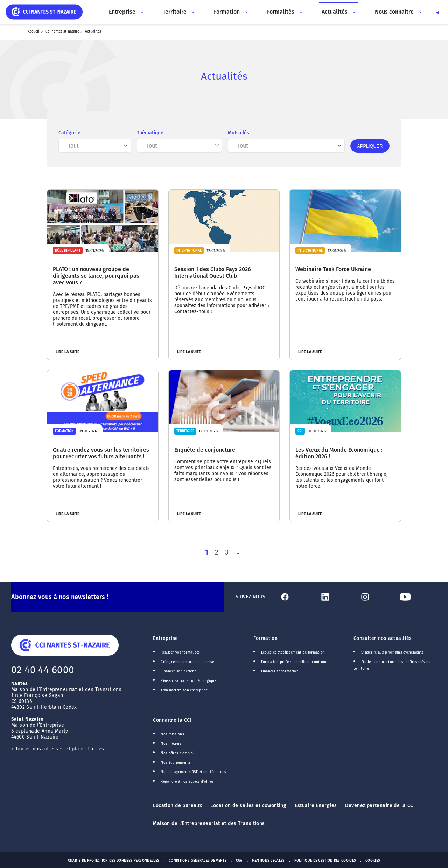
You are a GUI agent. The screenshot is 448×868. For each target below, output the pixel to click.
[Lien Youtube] (417, 596)
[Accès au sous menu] (141, 12)
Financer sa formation (280, 671)
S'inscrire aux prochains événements (392, 652)
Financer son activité (178, 671)
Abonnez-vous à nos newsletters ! (60, 596)
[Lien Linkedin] (337, 596)
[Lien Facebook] (296, 596)
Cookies (373, 860)
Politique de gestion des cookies (325, 860)
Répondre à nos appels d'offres (187, 781)
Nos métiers (171, 743)
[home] (44, 11)
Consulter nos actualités (383, 638)
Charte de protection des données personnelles (114, 860)
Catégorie (69, 133)
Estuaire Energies (316, 805)
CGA (239, 860)
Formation (266, 638)
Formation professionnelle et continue (294, 661)
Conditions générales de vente (198, 860)
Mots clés (239, 133)
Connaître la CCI (172, 719)
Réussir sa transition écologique (188, 680)
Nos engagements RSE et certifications (193, 771)
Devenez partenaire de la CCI (380, 805)
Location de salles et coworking (248, 805)
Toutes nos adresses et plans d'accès (60, 748)
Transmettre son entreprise (184, 690)
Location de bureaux (177, 805)
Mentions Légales (268, 860)
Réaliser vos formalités (180, 652)
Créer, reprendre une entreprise (187, 661)
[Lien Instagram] (377, 596)
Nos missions (172, 734)
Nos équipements (176, 762)
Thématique (150, 133)
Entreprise (165, 638)
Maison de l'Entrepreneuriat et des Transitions (209, 823)
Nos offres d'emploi (177, 753)
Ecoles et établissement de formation (293, 652)
